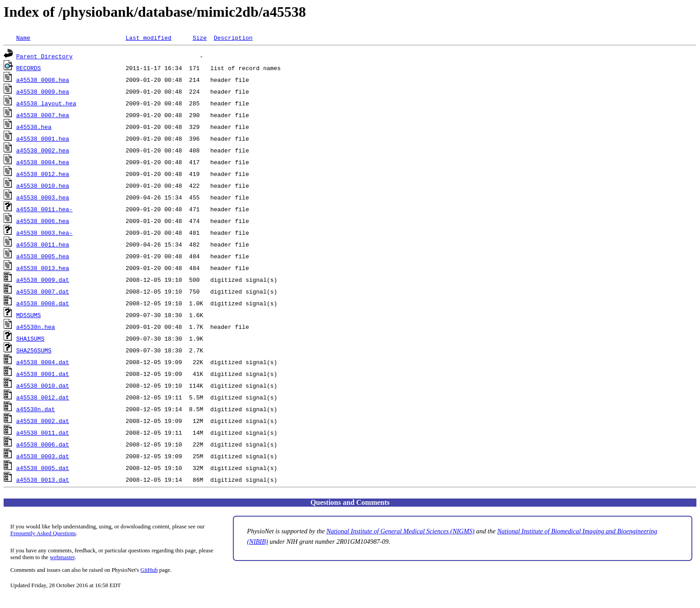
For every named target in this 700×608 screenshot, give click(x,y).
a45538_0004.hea (43, 162)
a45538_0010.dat (43, 385)
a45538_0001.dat (43, 374)
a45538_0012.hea (43, 174)
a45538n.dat (36, 409)
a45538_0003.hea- (45, 233)
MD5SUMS (29, 315)
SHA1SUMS (30, 338)
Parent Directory (45, 56)
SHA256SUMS (34, 350)
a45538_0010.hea (43, 185)
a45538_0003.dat (43, 456)
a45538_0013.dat (43, 480)
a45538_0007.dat (43, 291)
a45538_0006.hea (43, 221)
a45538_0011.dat (43, 432)
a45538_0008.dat (43, 303)
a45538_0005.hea (43, 256)
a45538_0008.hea (43, 80)
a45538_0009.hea (43, 91)
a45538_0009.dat (43, 280)
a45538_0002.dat (43, 421)
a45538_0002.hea (43, 150)
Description (233, 38)
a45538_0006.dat (43, 444)
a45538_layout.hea (46, 103)
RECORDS (29, 68)
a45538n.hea (36, 327)
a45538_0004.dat (43, 362)
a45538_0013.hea (43, 268)
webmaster (62, 557)
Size (200, 38)
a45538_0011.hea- (45, 209)
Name (23, 38)
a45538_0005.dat (43, 468)
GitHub (149, 570)
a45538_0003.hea (43, 197)
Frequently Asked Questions (43, 533)
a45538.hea (34, 127)
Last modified (149, 38)
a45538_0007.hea (43, 115)
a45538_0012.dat (43, 397)
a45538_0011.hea (43, 244)
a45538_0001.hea (43, 138)
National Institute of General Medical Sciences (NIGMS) (401, 531)
